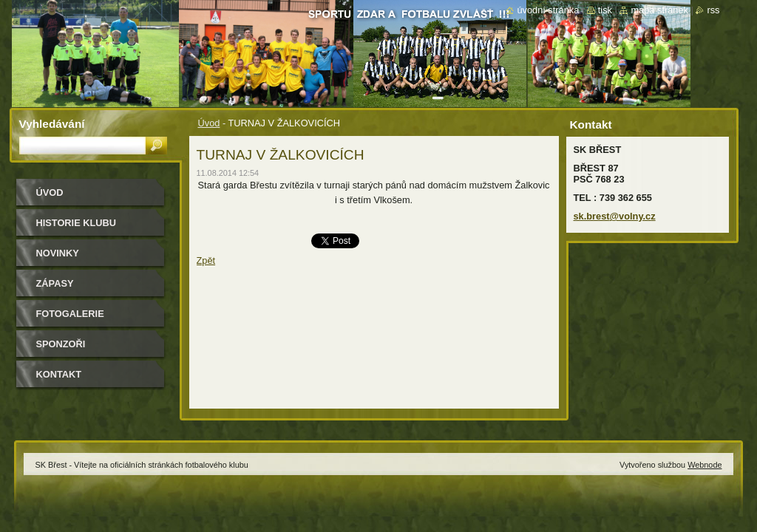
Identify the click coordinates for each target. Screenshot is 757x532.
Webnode (705, 465)
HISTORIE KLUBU (77, 223)
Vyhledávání (52, 124)
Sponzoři (61, 344)
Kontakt (59, 374)
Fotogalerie (70, 314)
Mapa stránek (659, 10)
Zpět (206, 260)
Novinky (58, 253)
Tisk (605, 10)
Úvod (209, 123)
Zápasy (55, 283)
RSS (713, 10)
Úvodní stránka (548, 10)
